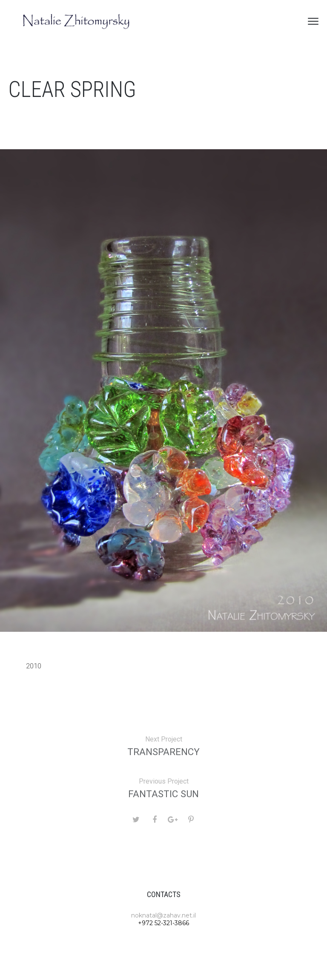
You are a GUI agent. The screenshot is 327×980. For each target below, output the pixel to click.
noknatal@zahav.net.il (163, 915)
